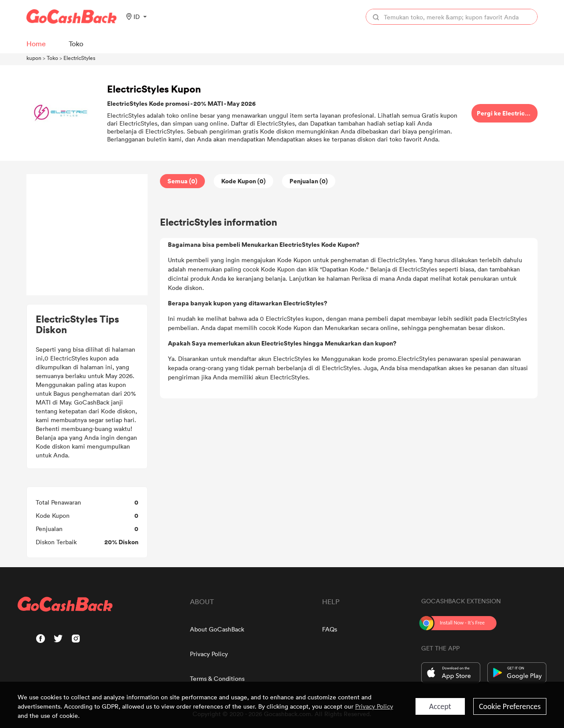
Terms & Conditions (217, 678)
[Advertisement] (87, 235)
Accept (440, 706)
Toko (52, 58)
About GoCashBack (217, 629)
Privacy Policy (209, 654)
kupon (34, 58)
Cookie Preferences (510, 706)
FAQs (330, 629)
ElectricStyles (79, 58)
